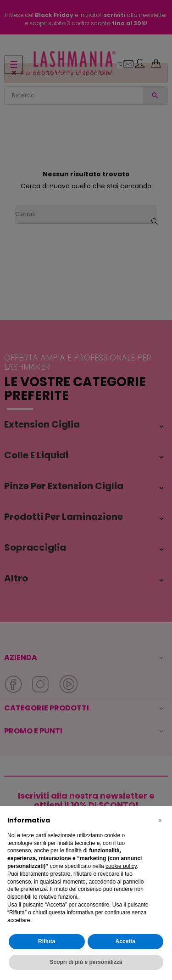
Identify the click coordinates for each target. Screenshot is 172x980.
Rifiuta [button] (47, 941)
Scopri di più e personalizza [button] (86, 962)
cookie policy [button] (121, 866)
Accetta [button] (125, 941)
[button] (160, 821)
